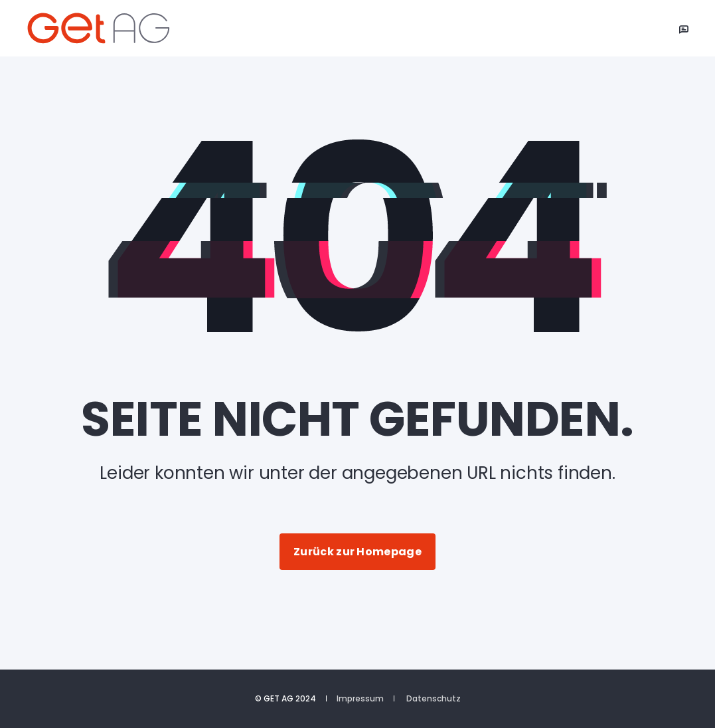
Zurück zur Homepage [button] (357, 552)
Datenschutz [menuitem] (434, 699)
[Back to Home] (106, 28)
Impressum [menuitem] (360, 699)
